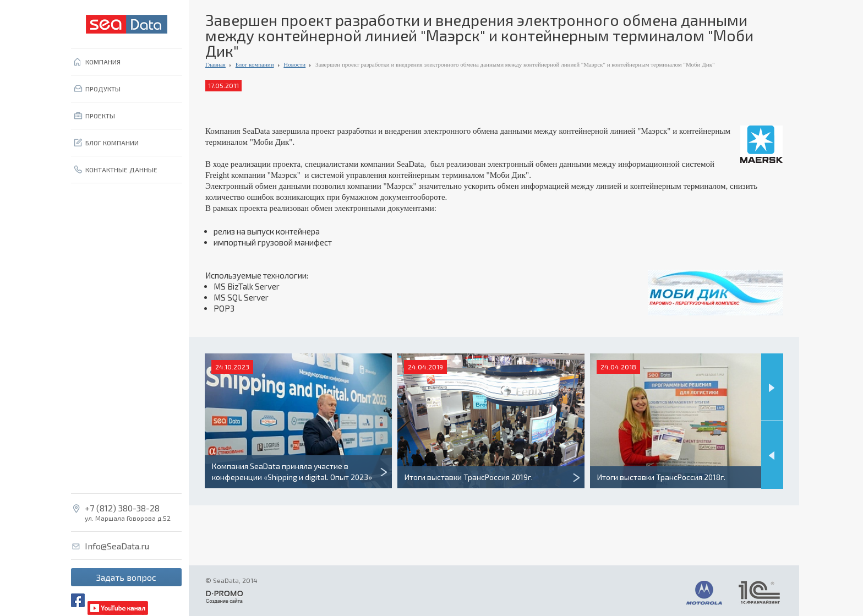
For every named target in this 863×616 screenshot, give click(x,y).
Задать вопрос (126, 577)
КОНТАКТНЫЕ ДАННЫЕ (121, 170)
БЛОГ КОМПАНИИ (112, 143)
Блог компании (255, 64)
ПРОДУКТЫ (103, 89)
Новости (294, 64)
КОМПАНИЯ (103, 62)
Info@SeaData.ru (117, 546)
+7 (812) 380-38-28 (122, 508)
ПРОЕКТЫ (100, 116)
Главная (215, 64)
